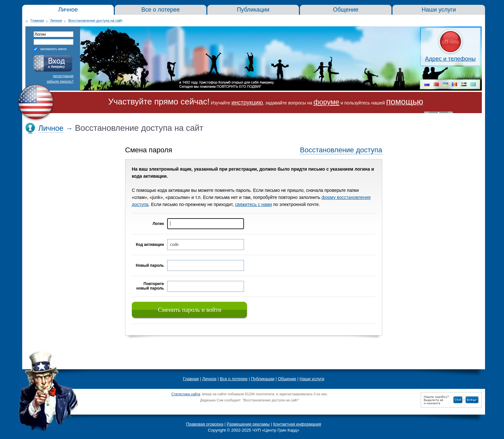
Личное (56, 21)
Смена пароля (149, 150)
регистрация (63, 76)
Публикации (263, 379)
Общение (287, 379)
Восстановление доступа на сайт (95, 21)
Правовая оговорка (205, 424)
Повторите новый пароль (150, 286)
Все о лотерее (234, 379)
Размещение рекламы (248, 424)
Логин (158, 224)
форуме (326, 102)
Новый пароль (150, 265)
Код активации (150, 245)
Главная (37, 21)
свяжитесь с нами (253, 204)
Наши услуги (312, 379)
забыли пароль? (60, 81)
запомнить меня (53, 49)
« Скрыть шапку (438, 112)
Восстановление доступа (341, 150)
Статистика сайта (186, 394)
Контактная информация (297, 424)
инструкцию (247, 103)
